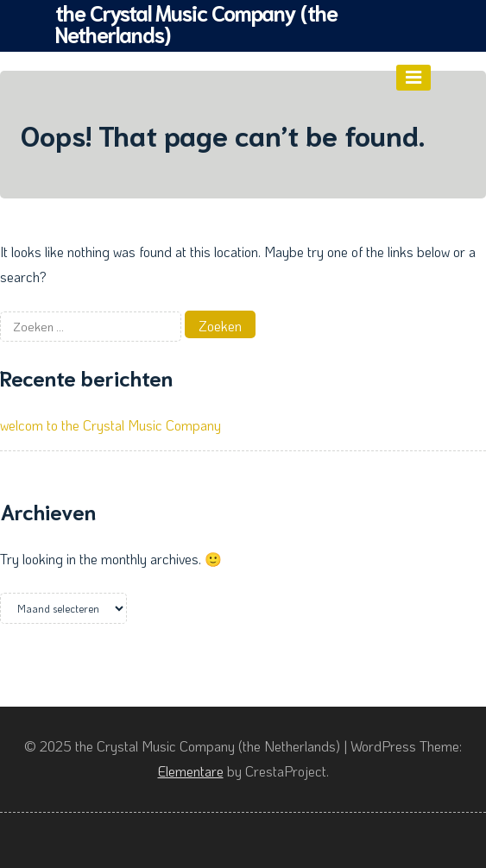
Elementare (191, 771)
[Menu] (413, 78)
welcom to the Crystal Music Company (110, 425)
